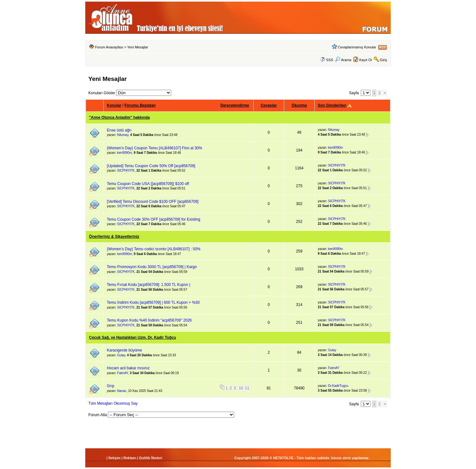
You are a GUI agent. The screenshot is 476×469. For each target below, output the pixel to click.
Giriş (384, 60)
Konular (114, 105)
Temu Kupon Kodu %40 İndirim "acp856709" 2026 (149, 320)
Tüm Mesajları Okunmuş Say (113, 403)
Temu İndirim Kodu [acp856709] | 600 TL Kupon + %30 (153, 302)
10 (241, 388)
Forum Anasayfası (109, 47)
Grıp (111, 386)
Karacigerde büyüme (125, 350)
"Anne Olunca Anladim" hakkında (119, 117)
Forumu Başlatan (140, 105)
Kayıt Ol (365, 60)
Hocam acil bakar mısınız (128, 368)
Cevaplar (269, 105)
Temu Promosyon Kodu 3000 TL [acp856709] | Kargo (152, 267)
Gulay (121, 355)
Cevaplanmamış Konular (357, 47)
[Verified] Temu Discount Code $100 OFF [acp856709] (153, 202)
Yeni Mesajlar (138, 47)
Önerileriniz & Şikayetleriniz (114, 237)
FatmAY (122, 373)
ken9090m (125, 153)
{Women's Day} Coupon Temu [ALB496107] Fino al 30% (154, 148)
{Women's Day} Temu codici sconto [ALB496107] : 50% (154, 249)
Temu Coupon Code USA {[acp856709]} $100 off (148, 184)
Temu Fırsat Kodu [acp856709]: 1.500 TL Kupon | (149, 285)
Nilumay (123, 135)
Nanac (122, 391)
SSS (330, 60)
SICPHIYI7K (126, 171)
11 (247, 388)
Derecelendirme (235, 105)
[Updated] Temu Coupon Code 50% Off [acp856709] (151, 166)
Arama (343, 60)
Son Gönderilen (332, 105)
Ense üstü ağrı (119, 130)
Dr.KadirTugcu (338, 386)
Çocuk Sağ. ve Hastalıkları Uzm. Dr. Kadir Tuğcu (133, 338)
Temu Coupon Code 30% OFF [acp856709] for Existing (154, 219)
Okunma (299, 105)
